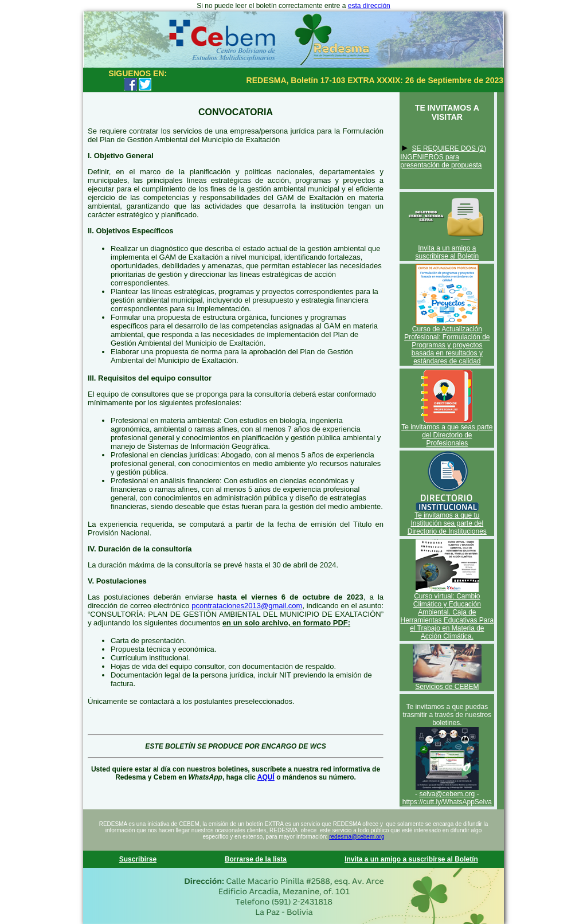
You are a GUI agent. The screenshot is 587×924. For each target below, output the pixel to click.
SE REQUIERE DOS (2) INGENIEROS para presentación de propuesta (443, 157)
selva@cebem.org (447, 794)
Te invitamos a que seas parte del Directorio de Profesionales (447, 435)
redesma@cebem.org (357, 837)
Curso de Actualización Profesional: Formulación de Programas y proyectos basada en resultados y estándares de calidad (447, 345)
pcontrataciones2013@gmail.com (247, 606)
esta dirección (369, 6)
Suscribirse (138, 859)
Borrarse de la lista (256, 859)
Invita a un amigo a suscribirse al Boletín (447, 252)
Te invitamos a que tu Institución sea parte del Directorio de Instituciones (447, 523)
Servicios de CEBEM (447, 687)
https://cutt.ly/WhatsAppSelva (447, 802)
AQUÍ (266, 777)
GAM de (293, 197)
